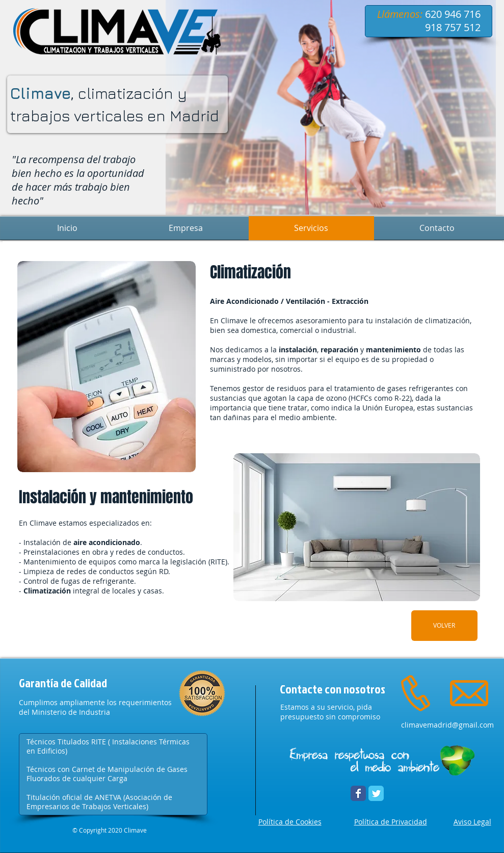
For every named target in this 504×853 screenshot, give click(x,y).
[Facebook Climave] (358, 793)
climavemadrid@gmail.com (447, 725)
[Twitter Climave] (376, 793)
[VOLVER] (444, 626)
